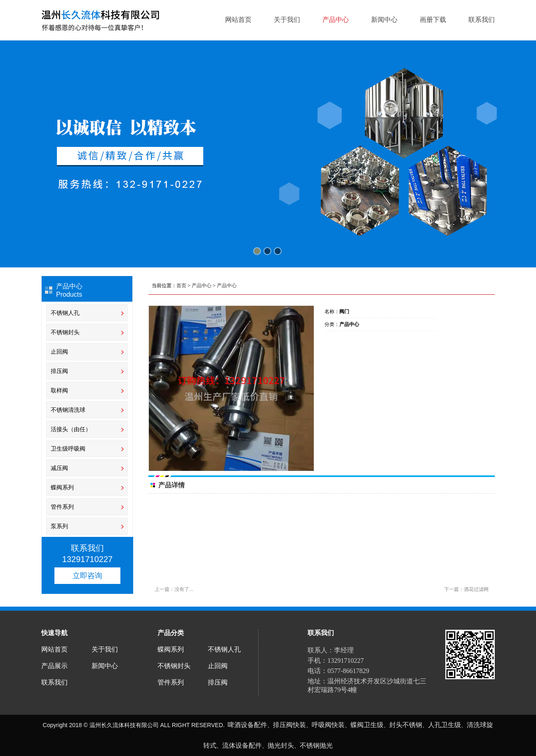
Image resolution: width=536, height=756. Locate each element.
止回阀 (59, 352)
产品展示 (54, 666)
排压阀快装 (289, 725)
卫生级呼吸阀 (69, 449)
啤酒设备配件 (247, 725)
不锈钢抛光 (316, 745)
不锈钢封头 (65, 332)
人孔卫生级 (444, 725)
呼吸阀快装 (328, 725)
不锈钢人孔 (65, 313)
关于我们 (287, 20)
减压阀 (59, 468)
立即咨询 (87, 576)
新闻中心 (384, 20)
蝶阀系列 (62, 487)
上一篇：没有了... (174, 589)
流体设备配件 (242, 745)
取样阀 (60, 390)
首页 (181, 286)
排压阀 (60, 371)
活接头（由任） (71, 429)
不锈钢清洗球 (68, 410)
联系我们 (482, 20)
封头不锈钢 (406, 725)
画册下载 (433, 20)
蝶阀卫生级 (367, 725)
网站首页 (238, 20)
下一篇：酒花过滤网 (466, 589)
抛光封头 (281, 745)
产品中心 (336, 20)
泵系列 (59, 526)
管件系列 (62, 507)
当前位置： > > (194, 286)
